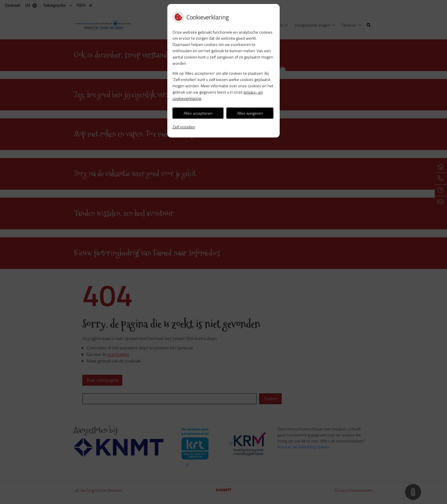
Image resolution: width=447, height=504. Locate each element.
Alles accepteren (198, 113)
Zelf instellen (184, 127)
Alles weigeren (250, 113)
